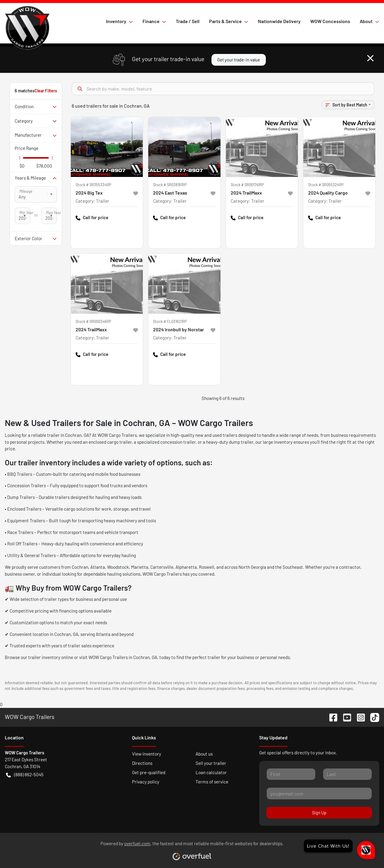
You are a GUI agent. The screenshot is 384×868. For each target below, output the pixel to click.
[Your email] (319, 793)
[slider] (19, 158)
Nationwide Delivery (279, 21)
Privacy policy (146, 782)
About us (204, 754)
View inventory (147, 754)
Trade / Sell (188, 21)
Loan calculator (211, 772)
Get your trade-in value (239, 60)
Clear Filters (46, 91)
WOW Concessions (330, 21)
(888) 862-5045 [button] (25, 775)
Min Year (27, 213)
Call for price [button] (92, 218)
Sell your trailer (211, 763)
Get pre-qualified (149, 772)
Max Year (54, 213)
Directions (142, 763)
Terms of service (212, 782)
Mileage (26, 191)
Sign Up (319, 813)
